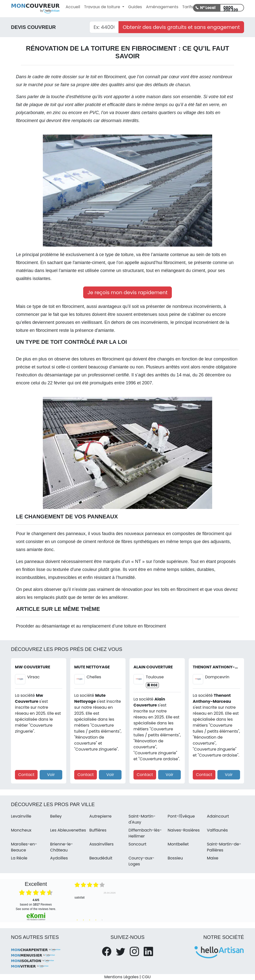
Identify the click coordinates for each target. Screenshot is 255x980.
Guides (135, 7)
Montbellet (178, 844)
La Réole (19, 858)
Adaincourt (218, 816)
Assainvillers (102, 844)
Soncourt (137, 844)
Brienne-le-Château (62, 847)
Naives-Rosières (184, 830)
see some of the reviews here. (36, 909)
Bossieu (175, 858)
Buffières (98, 830)
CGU (146, 977)
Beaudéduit (101, 858)
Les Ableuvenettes (68, 830)
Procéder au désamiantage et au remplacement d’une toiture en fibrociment (91, 626)
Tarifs (188, 7)
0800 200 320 (231, 8)
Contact (26, 775)
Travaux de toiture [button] (103, 7)
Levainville (21, 816)
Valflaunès (217, 830)
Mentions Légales (121, 977)
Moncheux (21, 830)
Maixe (213, 858)
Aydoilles (59, 858)
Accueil (73, 7)
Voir (51, 775)
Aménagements (162, 7)
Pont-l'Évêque (181, 816)
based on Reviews (36, 902)
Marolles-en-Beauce (24, 847)
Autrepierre (100, 816)
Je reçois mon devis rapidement (127, 292)
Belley (56, 816)
